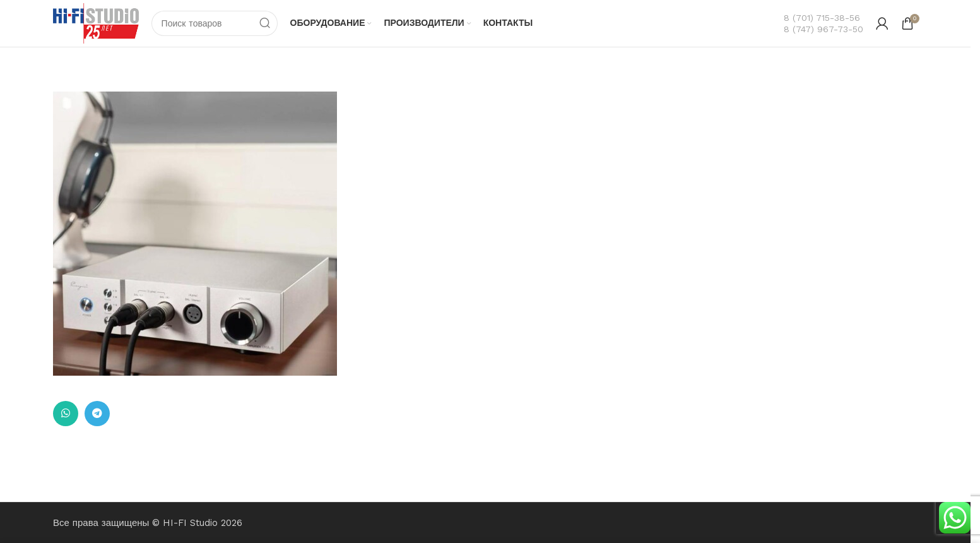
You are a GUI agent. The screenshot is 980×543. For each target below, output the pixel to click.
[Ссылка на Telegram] (97, 414)
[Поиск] (215, 23)
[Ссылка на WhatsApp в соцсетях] (66, 414)
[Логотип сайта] (96, 23)
